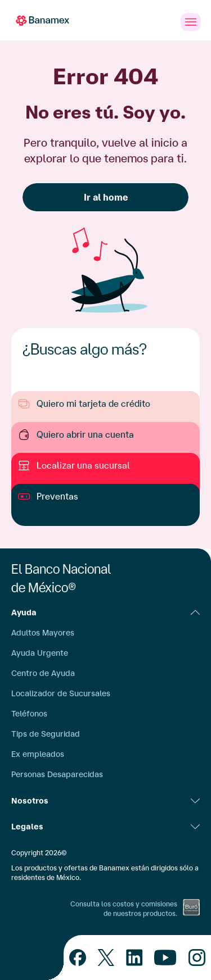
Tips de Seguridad (46, 734)
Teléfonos (29, 714)
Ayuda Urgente (40, 653)
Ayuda (105, 612)
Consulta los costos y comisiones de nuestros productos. (124, 909)
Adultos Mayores (43, 633)
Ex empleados (38, 754)
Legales (105, 827)
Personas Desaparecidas (57, 774)
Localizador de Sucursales (61, 693)
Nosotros (105, 801)
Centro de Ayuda (43, 673)
